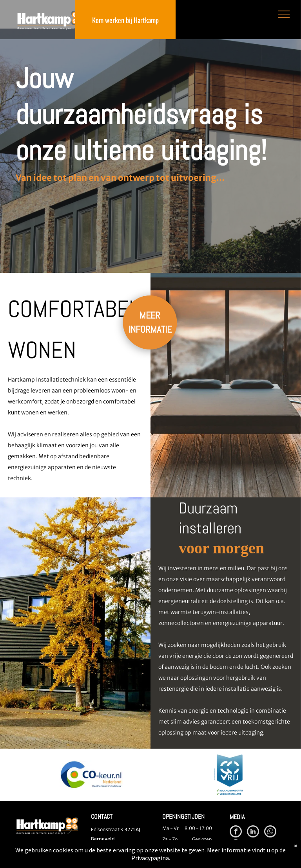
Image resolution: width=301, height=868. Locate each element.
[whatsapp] (270, 832)
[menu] (284, 14)
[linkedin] (253, 832)
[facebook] (236, 832)
